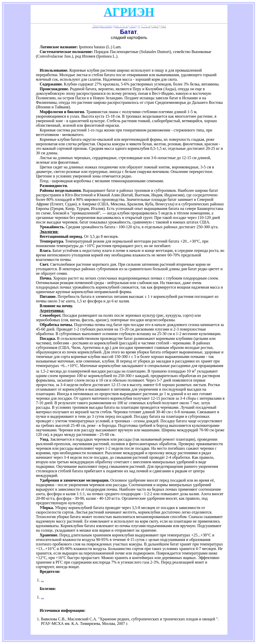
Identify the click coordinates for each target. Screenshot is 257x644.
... (42, 580)
